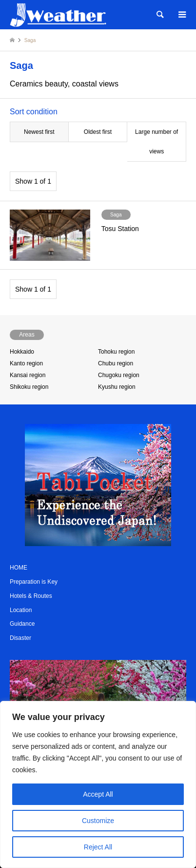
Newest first (39, 132)
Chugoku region (119, 375)
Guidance (22, 624)
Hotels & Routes (31, 596)
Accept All (98, 794)
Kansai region (28, 375)
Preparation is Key (34, 582)
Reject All (98, 847)
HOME (19, 568)
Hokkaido (22, 352)
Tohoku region (116, 352)
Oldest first (98, 132)
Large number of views (157, 142)
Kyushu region (117, 387)
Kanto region (26, 363)
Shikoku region (29, 387)
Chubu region (116, 363)
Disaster (20, 638)
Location (21, 610)
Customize (98, 821)
